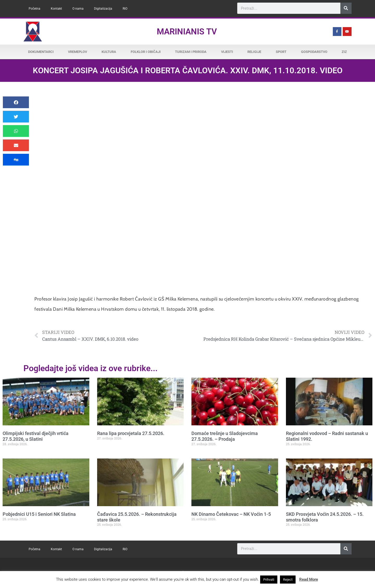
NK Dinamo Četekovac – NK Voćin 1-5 (231, 514)
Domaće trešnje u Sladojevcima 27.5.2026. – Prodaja (225, 436)
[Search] (346, 8)
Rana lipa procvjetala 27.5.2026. (131, 433)
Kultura (109, 52)
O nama (78, 9)
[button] (16, 102)
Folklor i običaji (146, 52)
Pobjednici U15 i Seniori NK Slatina (39, 514)
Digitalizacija (103, 9)
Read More (309, 579)
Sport (281, 52)
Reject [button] (288, 580)
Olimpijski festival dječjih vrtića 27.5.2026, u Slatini (36, 436)
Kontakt (56, 9)
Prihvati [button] (269, 580)
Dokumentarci (41, 52)
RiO (125, 9)
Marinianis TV (187, 32)
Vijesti (227, 52)
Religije (254, 52)
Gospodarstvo (314, 52)
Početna (35, 9)
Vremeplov (77, 52)
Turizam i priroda (191, 52)
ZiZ (344, 52)
